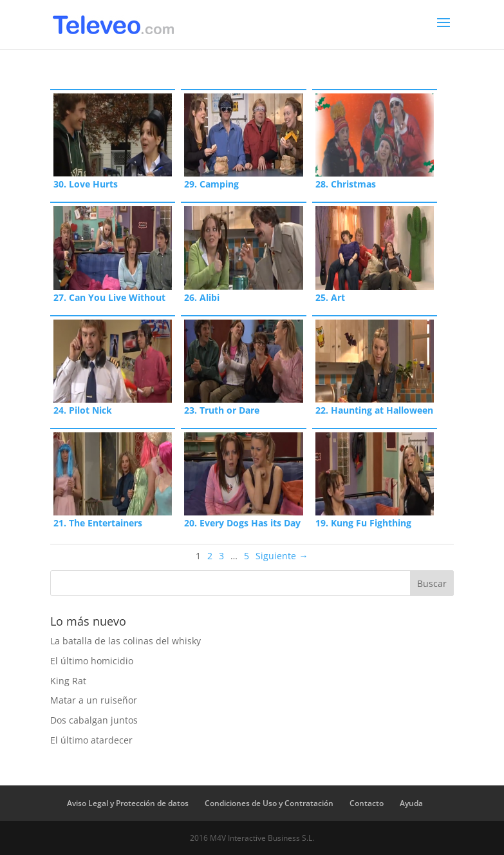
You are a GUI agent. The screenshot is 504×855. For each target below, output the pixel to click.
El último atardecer (91, 740)
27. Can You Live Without (109, 297)
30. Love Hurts (86, 184)
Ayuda (411, 803)
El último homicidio (92, 661)
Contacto (367, 803)
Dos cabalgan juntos (94, 720)
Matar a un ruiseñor (94, 700)
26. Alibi (202, 297)
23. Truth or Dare (222, 410)
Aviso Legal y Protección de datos (128, 803)
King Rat (68, 681)
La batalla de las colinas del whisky (126, 641)
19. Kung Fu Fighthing (363, 523)
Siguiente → (282, 556)
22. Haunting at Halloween (374, 410)
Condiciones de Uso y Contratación (269, 803)
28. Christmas (346, 184)
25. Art (330, 297)
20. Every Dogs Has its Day (242, 523)
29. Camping (211, 184)
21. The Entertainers (98, 523)
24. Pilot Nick (83, 410)
